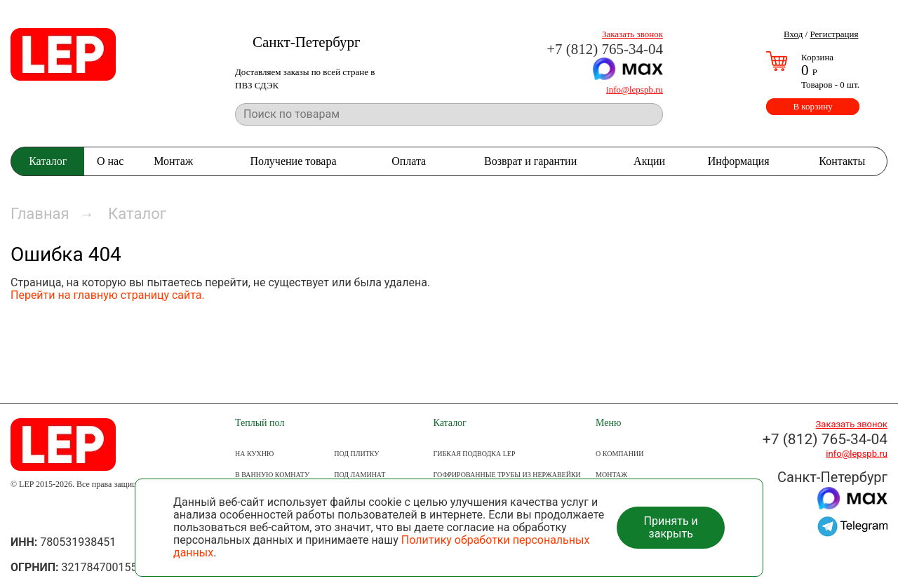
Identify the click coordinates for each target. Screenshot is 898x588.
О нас (110, 161)
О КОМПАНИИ (619, 454)
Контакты (842, 161)
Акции (649, 161)
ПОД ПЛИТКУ (356, 454)
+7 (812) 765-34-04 (605, 49)
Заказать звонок (632, 34)
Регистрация (834, 34)
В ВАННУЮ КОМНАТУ (272, 475)
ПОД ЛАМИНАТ (360, 475)
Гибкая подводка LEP (475, 454)
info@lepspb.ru (635, 89)
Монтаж (173, 161)
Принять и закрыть (671, 527)
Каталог (48, 161)
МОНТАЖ (611, 475)
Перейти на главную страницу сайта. (108, 295)
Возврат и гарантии (530, 161)
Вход (793, 34)
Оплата (409, 161)
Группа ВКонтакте (25, 513)
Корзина (817, 57)
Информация (739, 161)
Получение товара (294, 161)
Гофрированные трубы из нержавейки (507, 475)
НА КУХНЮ (254, 454)
